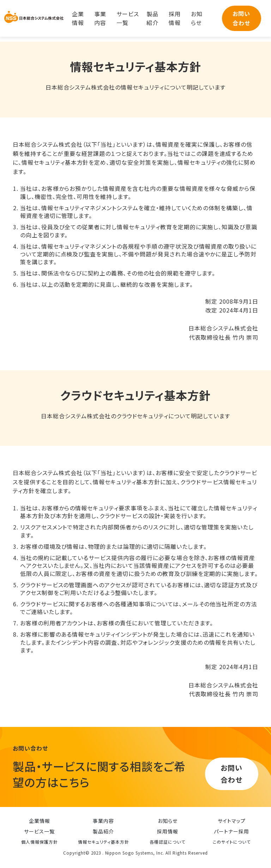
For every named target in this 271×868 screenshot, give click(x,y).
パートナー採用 (231, 831)
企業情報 (78, 18)
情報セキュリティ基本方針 (104, 842)
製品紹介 (152, 18)
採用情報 (175, 18)
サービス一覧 (128, 18)
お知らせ (197, 18)
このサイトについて (232, 842)
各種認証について (167, 842)
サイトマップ (232, 821)
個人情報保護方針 (40, 842)
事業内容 (100, 18)
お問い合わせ (241, 18)
